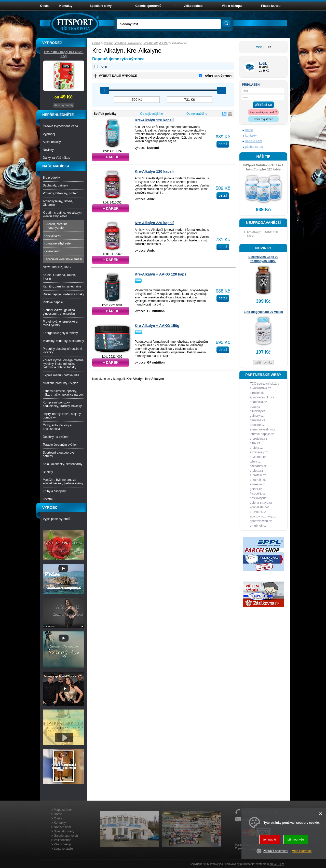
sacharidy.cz (258, 466)
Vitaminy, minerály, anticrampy (63, 341)
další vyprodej (63, 105)
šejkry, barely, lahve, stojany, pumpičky (62, 416)
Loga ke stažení (65, 849)
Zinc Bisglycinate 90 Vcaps (263, 312)
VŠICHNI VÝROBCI (219, 76)
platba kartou (254, 147)
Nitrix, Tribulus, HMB (57, 267)
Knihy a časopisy (54, 491)
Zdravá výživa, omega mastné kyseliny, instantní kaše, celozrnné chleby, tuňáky (63, 364)
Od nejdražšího (197, 114)
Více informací (302, 851)
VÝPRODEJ (52, 43)
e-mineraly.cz (259, 452)
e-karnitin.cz (258, 480)
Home (96, 43)
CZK (259, 47)
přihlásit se (263, 105)
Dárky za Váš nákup (56, 158)
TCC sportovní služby (264, 384)
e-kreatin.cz (258, 484)
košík (263, 64)
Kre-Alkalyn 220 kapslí (154, 223)
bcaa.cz (255, 407)
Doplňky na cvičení (56, 437)
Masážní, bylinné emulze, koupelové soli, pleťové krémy (63, 482)
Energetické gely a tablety (60, 333)
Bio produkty (51, 178)
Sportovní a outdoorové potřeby (59, 454)
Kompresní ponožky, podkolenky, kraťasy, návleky (62, 404)
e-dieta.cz (256, 471)
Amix (104, 67)
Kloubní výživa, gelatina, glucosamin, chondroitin (59, 312)
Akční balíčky (52, 142)
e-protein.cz (258, 475)
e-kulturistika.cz (260, 388)
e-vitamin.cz (258, 457)
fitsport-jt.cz (258, 494)
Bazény (48, 472)
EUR (268, 47)
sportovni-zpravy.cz (263, 516)
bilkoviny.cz (257, 411)
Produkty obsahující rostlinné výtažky (62, 351)
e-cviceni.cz (258, 512)
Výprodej (49, 134)
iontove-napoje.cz (262, 434)
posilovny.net (259, 498)
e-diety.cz (256, 448)
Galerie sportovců (148, 6)
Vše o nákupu (232, 6)
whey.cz (255, 461)
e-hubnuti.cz (258, 526)
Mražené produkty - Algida (60, 383)
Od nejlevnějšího (151, 114)
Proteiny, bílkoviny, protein (60, 193)
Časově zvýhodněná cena (60, 126)
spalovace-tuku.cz (262, 397)
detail (223, 144)
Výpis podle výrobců (56, 519)
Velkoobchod (193, 6)
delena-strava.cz (261, 503)
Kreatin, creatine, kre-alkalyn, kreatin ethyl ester (136, 43)
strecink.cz (257, 393)
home (249, 130)
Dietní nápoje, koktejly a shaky (63, 294)
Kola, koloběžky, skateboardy (63, 464)
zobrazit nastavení (276, 851)
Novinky (48, 150)
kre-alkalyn (53, 236)
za (261, 71)
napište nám (254, 141)
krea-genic (53, 251)
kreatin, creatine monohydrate (57, 226)
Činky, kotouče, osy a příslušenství (57, 427)
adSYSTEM (277, 864)
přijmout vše (296, 840)
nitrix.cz (255, 443)
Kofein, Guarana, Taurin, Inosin (59, 277)
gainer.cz (256, 489)
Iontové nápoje (53, 302)
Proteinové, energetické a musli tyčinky (60, 323)
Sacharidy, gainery (55, 185)
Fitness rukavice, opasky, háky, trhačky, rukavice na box (63, 393)
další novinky (263, 363)
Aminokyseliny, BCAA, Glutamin (58, 203)
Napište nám (62, 827)
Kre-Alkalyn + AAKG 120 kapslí (162, 274)
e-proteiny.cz (259, 439)
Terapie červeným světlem (60, 445)
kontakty (251, 136)
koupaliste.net (259, 507)
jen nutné (270, 840)
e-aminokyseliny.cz (263, 429)
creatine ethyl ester (59, 243)
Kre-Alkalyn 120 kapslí (154, 120)
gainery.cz (257, 416)
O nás (44, 6)
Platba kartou (271, 6)
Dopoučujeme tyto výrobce (118, 59)
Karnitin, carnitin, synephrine (62, 286)
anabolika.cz (258, 402)
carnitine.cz (258, 420)
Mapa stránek (63, 810)
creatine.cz (257, 425)
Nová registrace (263, 119)
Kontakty (66, 6)
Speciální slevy (101, 6)
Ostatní (48, 499)
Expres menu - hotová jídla (61, 375)
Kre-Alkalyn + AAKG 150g (157, 326)
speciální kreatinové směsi (64, 259)
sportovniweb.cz (261, 521)
